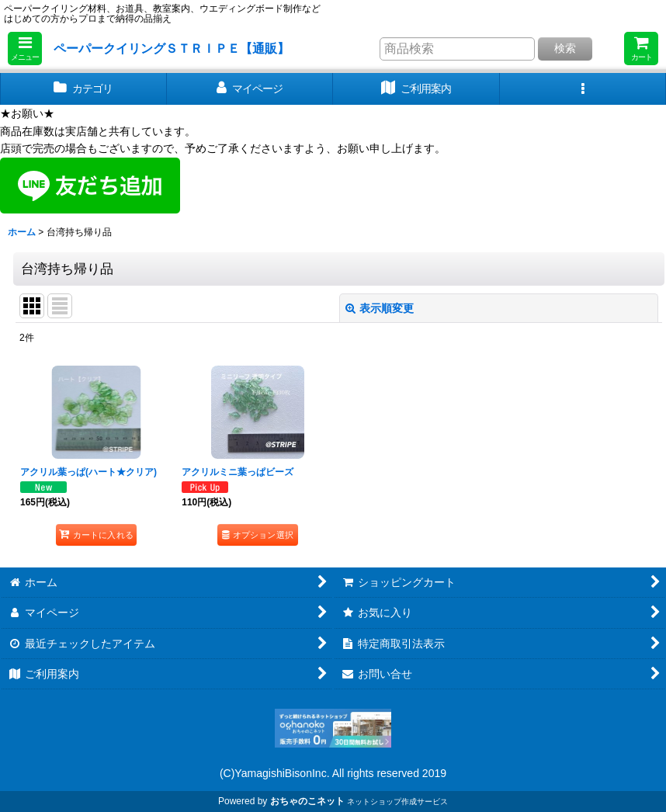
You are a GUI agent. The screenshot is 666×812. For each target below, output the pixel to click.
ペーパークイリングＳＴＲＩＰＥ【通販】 (172, 48)
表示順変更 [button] (380, 308)
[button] (25, 49)
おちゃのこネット (307, 801)
